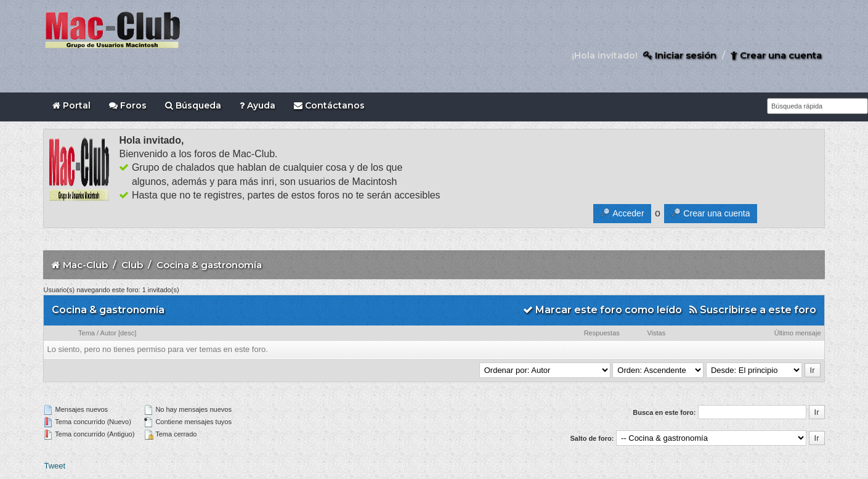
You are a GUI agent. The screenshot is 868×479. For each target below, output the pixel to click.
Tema (87, 333)
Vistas (656, 333)
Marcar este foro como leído (602, 310)
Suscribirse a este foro (753, 310)
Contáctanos (329, 105)
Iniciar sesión (680, 55)
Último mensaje (798, 333)
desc (127, 333)
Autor (108, 333)
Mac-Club (85, 265)
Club (132, 265)
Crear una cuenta (776, 55)
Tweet (55, 466)
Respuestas (602, 333)
